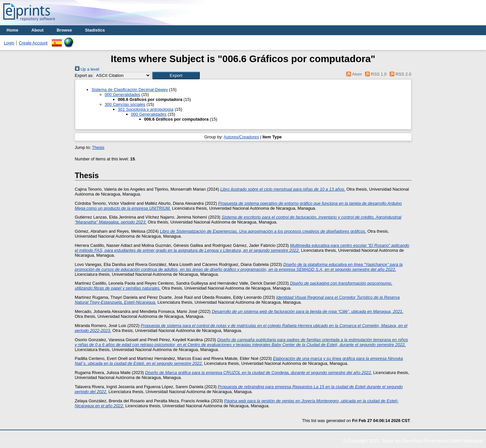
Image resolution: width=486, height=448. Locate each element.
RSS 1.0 (375, 74)
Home (12, 30)
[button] (176, 75)
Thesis (98, 147)
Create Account (33, 43)
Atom (353, 74)
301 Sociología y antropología (146, 109)
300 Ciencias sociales (125, 104)
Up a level (87, 69)
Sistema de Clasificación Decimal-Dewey (130, 90)
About (38, 30)
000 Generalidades (123, 94)
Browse (64, 30)
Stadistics (95, 30)
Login (9, 43)
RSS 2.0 (400, 74)
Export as (84, 75)
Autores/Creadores (241, 137)
